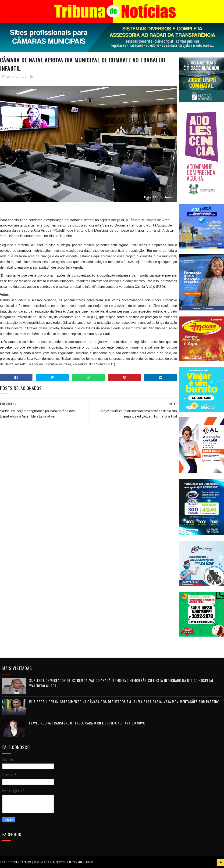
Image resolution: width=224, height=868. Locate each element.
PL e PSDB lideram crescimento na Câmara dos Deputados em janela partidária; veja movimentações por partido (124, 702)
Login (90, 862)
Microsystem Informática (68, 862)
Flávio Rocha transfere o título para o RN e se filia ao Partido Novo (87, 723)
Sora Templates (22, 862)
